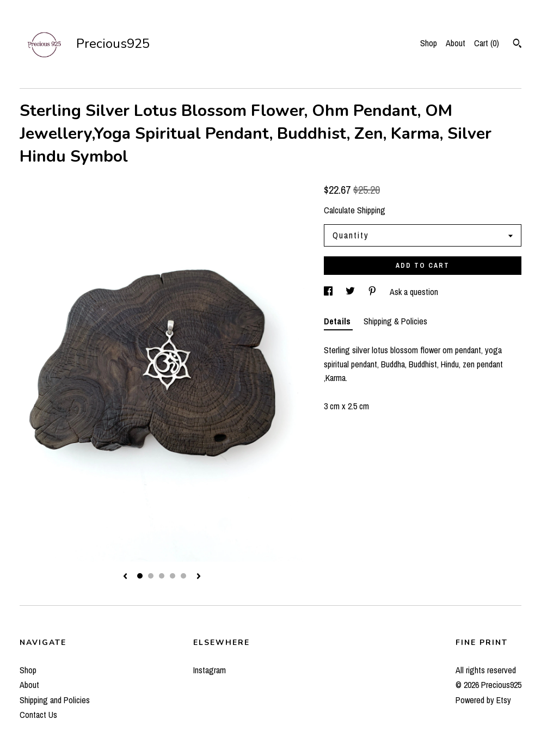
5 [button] (183, 576)
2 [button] (151, 576)
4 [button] (173, 576)
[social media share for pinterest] (373, 292)
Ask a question (414, 292)
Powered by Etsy (483, 700)
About (456, 43)
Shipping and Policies (55, 700)
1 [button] (140, 576)
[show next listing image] (199, 577)
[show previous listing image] (125, 577)
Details (338, 321)
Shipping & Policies (395, 321)
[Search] (517, 45)
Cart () (487, 43)
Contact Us (38, 715)
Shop (429, 43)
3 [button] (162, 576)
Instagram (210, 670)
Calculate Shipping (355, 210)
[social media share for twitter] (351, 292)
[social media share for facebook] (329, 292)
